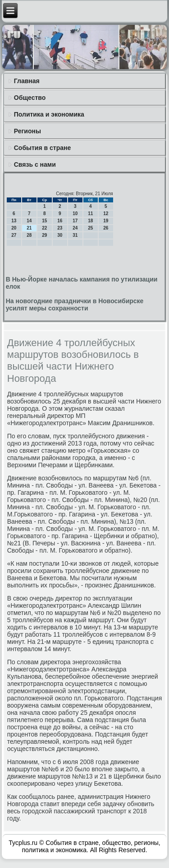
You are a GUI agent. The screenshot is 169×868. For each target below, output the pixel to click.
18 (90, 221)
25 (90, 228)
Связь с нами (35, 164)
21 (29, 228)
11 (90, 213)
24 (75, 228)
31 (75, 235)
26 (106, 228)
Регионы (27, 131)
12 (106, 213)
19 (106, 221)
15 (44, 221)
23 (60, 228)
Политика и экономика (49, 114)
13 (14, 221)
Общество (30, 98)
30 (60, 235)
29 (44, 235)
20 (14, 228)
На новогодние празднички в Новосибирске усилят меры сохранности (75, 305)
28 (29, 235)
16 (60, 221)
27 (14, 235)
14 (29, 221)
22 (44, 228)
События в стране (43, 148)
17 (75, 221)
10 (75, 213)
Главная (27, 81)
